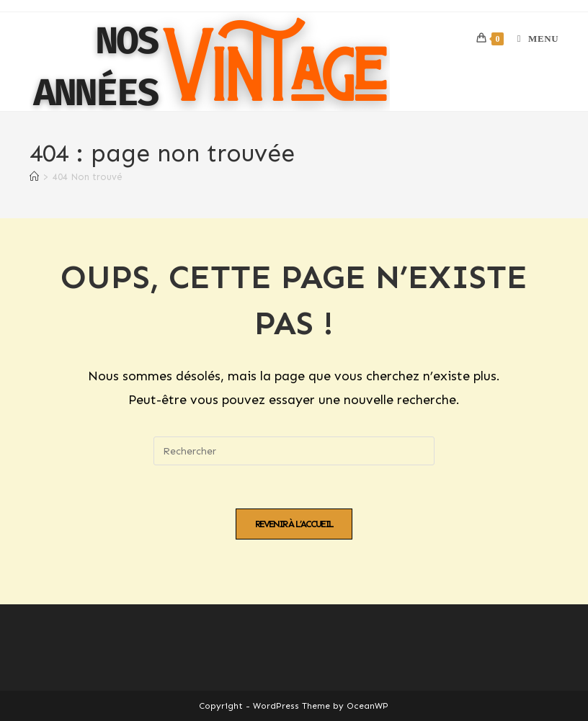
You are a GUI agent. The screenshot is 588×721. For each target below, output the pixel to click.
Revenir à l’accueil (294, 524)
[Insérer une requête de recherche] (294, 451)
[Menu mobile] (533, 39)
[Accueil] (34, 177)
